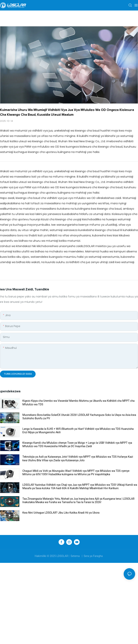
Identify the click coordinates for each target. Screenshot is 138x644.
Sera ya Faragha (93, 556)
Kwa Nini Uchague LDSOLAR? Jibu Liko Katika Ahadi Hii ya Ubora (61, 513)
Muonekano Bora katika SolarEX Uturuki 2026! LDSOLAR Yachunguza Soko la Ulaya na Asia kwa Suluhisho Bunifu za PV (79, 417)
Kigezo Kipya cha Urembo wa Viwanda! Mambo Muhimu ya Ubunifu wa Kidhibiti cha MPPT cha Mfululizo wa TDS (78, 402)
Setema (75, 556)
